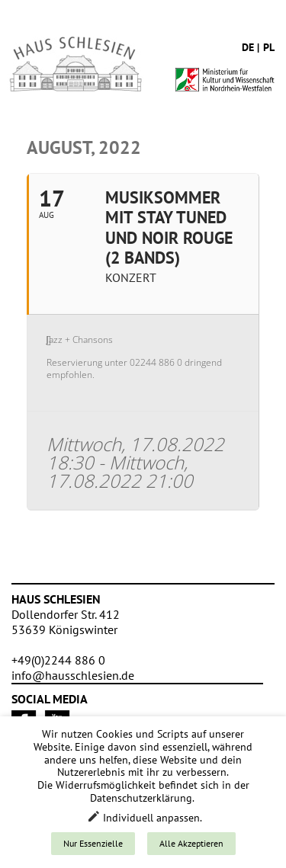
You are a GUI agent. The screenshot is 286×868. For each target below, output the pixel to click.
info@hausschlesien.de (73, 675)
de (248, 47)
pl (269, 47)
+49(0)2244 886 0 (58, 660)
